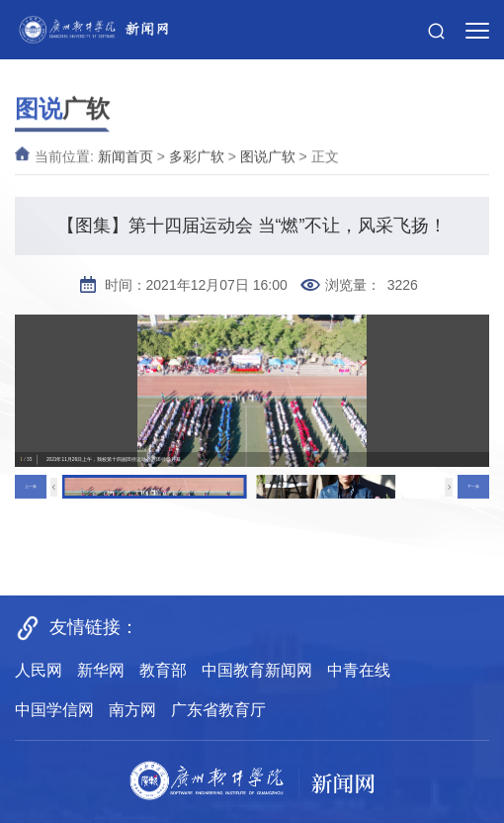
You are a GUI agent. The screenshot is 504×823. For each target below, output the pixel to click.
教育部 (163, 670)
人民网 (39, 670)
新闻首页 (126, 165)
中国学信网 (54, 710)
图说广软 (268, 165)
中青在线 (359, 670)
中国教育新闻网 (257, 670)
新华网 (101, 670)
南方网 (132, 710)
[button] (436, 20)
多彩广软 (197, 165)
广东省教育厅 (218, 710)
